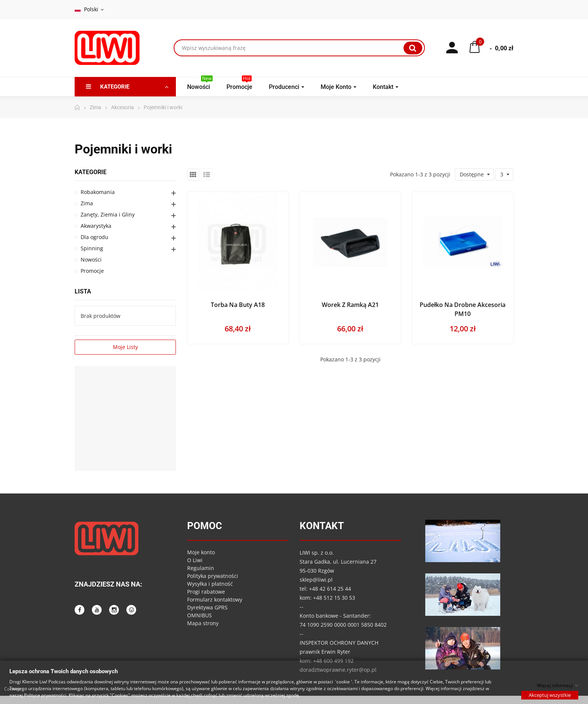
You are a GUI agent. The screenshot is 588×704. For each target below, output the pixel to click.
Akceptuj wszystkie (550, 695)
